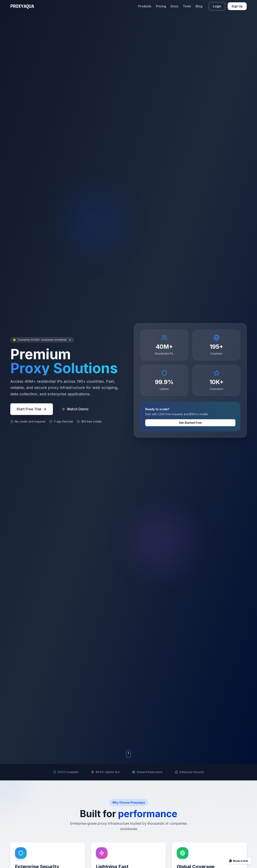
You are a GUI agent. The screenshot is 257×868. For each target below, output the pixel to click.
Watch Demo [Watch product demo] (75, 409)
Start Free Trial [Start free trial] (32, 409)
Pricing (161, 6)
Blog (199, 6)
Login (217, 6)
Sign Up (237, 6)
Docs (174, 6)
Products (145, 6)
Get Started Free (190, 423)
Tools (187, 6)
